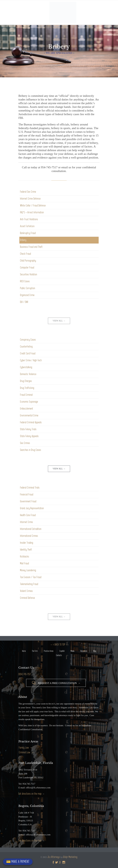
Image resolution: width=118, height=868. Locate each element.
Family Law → (26, 748)
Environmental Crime (29, 416)
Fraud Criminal (26, 395)
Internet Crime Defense (30, 199)
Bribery (23, 240)
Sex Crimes (25, 443)
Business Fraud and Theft (31, 247)
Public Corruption (28, 288)
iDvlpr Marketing (70, 857)
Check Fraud (26, 254)
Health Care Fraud (28, 515)
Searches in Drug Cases (31, 450)
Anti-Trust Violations (29, 219)
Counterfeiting (26, 347)
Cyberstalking (26, 367)
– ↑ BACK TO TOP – (59, 645)
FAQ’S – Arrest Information (32, 212)
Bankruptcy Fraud (28, 233)
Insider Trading (27, 543)
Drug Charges (26, 381)
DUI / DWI (24, 302)
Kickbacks (25, 557)
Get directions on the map (30, 794)
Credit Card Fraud (28, 354)
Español (62, 651)
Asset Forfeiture (27, 226)
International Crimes (29, 536)
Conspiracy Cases (28, 340)
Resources (84, 651)
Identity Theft (26, 550)
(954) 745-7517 (25, 674)
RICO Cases (25, 281)
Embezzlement (27, 409)
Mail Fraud (25, 563)
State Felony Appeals (29, 436)
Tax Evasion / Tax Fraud (31, 577)
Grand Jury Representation (32, 508)
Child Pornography (28, 261)
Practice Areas (49, 651)
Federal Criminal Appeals (31, 422)
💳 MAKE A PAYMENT (18, 862)
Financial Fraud (27, 495)
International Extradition (31, 529)
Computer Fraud (27, 268)
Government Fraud (28, 501)
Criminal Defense (28, 598)
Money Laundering (28, 570)
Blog (95, 651)
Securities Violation (29, 275)
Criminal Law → (26, 752)
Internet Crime (27, 522)
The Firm (35, 651)
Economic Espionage (29, 402)
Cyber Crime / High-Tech (31, 360)
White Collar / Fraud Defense (33, 206)
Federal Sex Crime (28, 192)
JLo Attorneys (54, 857)
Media (73, 651)
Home (24, 651)
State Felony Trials (28, 429)
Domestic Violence (28, 374)
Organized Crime (27, 295)
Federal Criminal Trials (30, 488)
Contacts (59, 655)
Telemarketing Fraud (29, 584)
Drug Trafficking (27, 388)
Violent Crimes (27, 591)
